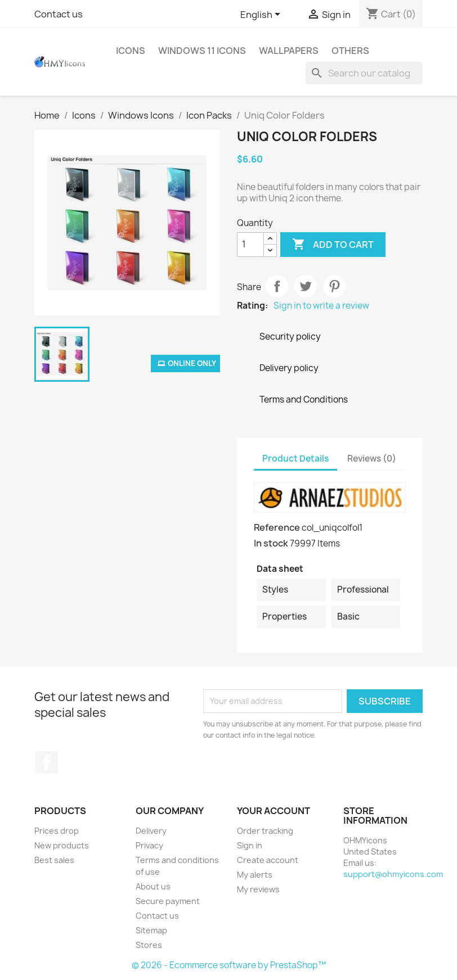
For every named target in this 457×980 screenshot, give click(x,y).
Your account (274, 811)
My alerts (255, 875)
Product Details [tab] (295, 459)
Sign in (250, 845)
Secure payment (168, 901)
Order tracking (265, 831)
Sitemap (151, 930)
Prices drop (57, 831)
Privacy (149, 845)
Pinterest (334, 286)
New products (62, 845)
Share (277, 286)
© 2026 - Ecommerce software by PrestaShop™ (229, 965)
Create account (268, 860)
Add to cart (333, 245)
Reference (277, 527)
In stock (271, 543)
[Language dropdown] (262, 15)
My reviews (258, 889)
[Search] (364, 73)
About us (153, 886)
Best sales (54, 860)
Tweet (306, 286)
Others (350, 51)
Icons (131, 51)
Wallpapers (289, 51)
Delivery (151, 831)
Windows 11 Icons (202, 51)
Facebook (47, 762)
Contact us (59, 14)
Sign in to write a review (321, 306)
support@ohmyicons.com (393, 874)
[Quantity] (250, 245)
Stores (149, 945)
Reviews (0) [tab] (372, 459)
